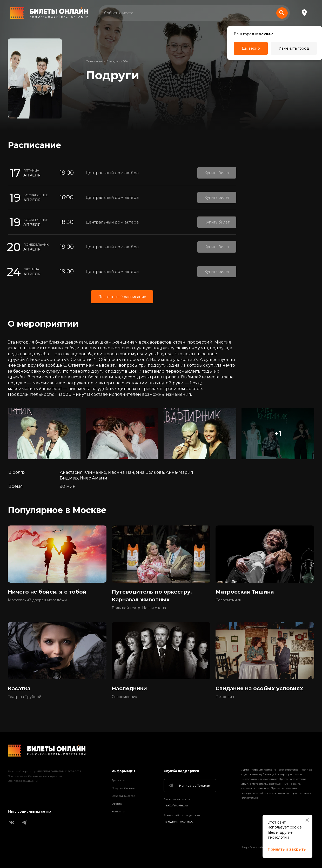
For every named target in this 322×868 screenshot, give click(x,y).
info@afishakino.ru (176, 805)
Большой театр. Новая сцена (139, 608)
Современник (228, 600)
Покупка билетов (124, 788)
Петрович (225, 697)
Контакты (118, 811)
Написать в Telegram (190, 786)
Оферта (117, 804)
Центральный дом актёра (112, 173)
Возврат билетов (123, 796)
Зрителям (118, 780)
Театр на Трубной (25, 697)
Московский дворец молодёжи (37, 600)
